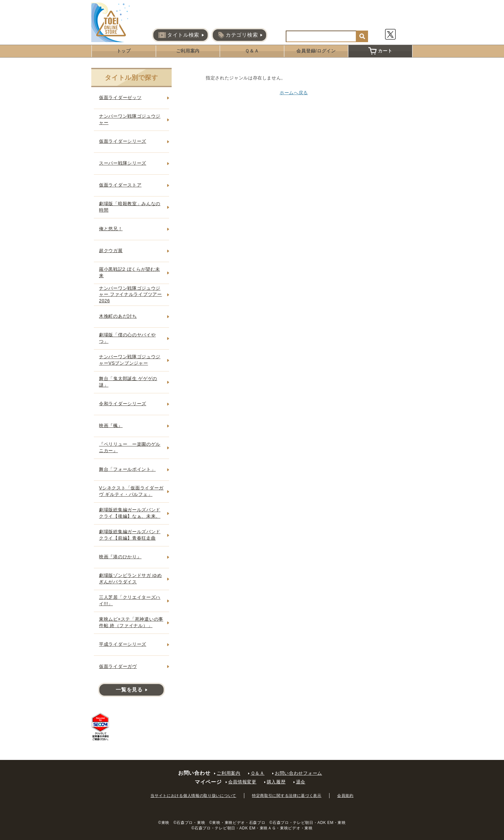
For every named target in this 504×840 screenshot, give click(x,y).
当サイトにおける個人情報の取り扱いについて (193, 796)
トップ (124, 51)
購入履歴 (276, 782)
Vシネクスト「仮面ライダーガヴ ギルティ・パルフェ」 (131, 491)
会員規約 (345, 796)
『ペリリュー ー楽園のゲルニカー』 (130, 447)
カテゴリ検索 (238, 35)
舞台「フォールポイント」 (127, 469)
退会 (301, 782)
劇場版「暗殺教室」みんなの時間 (130, 207)
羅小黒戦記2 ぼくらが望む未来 (129, 272)
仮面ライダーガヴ (118, 666)
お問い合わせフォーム (298, 773)
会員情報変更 (242, 782)
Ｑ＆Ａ (252, 51)
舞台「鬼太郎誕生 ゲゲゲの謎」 (128, 382)
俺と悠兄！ (111, 229)
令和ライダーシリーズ (123, 404)
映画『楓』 (111, 425)
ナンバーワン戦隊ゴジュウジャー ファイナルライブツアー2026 (130, 294)
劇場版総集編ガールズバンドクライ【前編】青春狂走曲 (130, 535)
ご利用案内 (188, 51)
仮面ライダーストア (120, 185)
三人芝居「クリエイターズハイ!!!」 (130, 600)
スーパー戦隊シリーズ (123, 163)
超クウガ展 (111, 251)
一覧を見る (129, 690)
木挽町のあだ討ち (118, 316)
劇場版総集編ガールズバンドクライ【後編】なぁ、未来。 (130, 513)
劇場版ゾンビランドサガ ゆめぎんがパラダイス (130, 579)
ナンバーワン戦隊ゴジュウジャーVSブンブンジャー (130, 360)
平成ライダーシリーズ (123, 644)
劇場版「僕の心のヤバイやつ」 (127, 338)
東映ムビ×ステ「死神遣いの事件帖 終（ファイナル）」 (131, 622)
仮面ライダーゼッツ (120, 97)
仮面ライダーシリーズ (123, 141)
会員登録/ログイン (316, 51)
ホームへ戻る (294, 93)
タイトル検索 (179, 35)
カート (380, 51)
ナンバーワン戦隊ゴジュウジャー (130, 119)
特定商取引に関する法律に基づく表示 (287, 796)
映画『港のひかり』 (120, 557)
